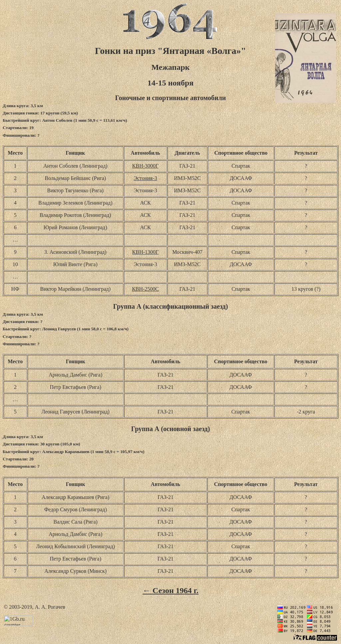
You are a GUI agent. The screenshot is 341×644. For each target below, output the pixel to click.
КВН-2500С (145, 289)
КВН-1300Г (145, 252)
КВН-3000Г (145, 166)
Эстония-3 (145, 178)
